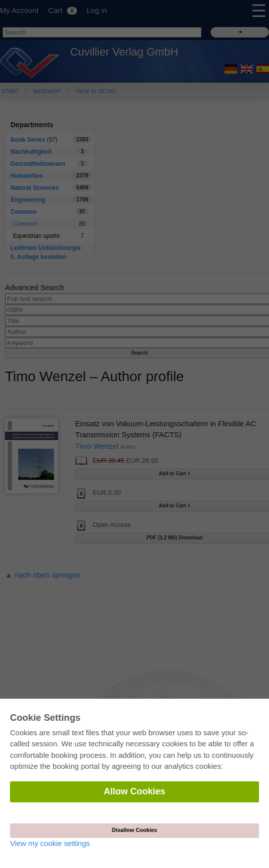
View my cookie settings (50, 843)
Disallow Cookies (134, 830)
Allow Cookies (134, 791)
